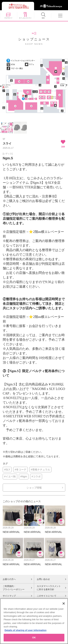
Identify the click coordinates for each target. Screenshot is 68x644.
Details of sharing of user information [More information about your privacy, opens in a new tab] (25, 632)
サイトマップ (9, 596)
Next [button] (66, 86)
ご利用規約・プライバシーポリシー (14, 588)
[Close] (64, 605)
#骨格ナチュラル (40, 470)
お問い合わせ (43, 579)
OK (34, 639)
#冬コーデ (20, 470)
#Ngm (24, 476)
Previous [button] (2, 86)
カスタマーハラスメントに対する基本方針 (49, 588)
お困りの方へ (9, 579)
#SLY (7, 470)
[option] (34, 86)
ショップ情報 (34, 488)
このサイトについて (47, 596)
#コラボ (36, 476)
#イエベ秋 (10, 476)
